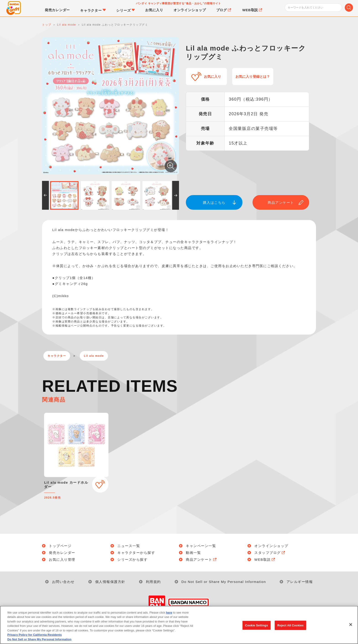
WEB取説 (265, 559)
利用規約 (153, 582)
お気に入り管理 (62, 559)
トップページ (60, 546)
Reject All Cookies (290, 630)
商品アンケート (281, 203)
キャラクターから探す (136, 553)
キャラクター (57, 356)
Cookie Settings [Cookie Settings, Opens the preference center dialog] (256, 630)
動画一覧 (193, 553)
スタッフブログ (270, 553)
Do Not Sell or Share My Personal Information (224, 582)
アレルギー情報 (300, 582)
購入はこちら (214, 203)
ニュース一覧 (129, 546)
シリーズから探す (132, 559)
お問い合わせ (63, 582)
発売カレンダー (62, 553)
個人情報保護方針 (110, 582)
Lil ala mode (94, 356)
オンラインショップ (271, 546)
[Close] (351, 629)
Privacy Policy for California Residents (34, 640)
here (169, 617)
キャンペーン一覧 (201, 546)
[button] (45, 195)
